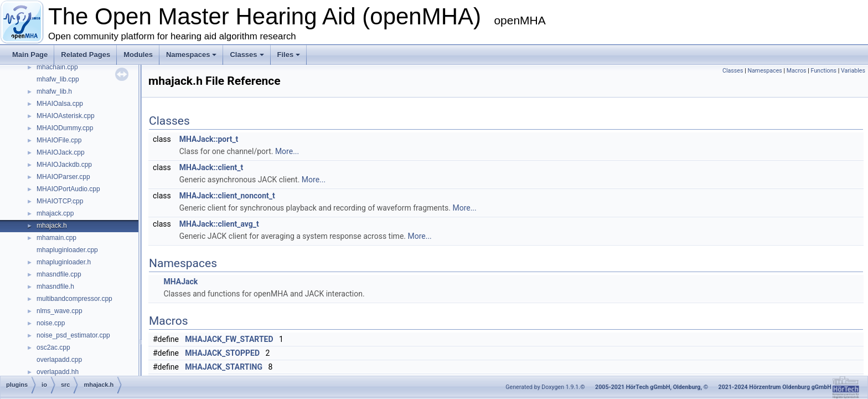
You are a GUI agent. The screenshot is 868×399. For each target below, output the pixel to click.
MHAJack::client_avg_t (219, 224)
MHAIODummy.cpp (65, 128)
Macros (797, 71)
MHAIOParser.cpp (63, 177)
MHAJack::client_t (211, 167)
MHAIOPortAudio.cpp (68, 189)
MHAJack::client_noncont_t (227, 196)
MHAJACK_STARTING (224, 367)
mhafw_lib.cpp (58, 79)
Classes (247, 55)
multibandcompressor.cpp (74, 299)
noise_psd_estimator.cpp (73, 335)
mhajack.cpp (55, 213)
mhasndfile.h (55, 287)
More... (287, 151)
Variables (853, 71)
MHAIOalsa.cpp (60, 104)
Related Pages (86, 55)
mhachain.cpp (57, 67)
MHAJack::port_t (209, 139)
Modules (138, 55)
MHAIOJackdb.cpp (64, 165)
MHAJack (180, 282)
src (66, 385)
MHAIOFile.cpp (59, 140)
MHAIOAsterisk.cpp (66, 116)
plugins (17, 385)
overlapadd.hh (58, 372)
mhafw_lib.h (54, 91)
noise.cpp (51, 323)
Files (289, 55)
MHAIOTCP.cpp (60, 201)
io (44, 385)
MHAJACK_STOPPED (222, 353)
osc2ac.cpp (53, 347)
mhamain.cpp (56, 238)
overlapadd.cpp (59, 360)
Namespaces (192, 55)
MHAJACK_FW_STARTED (229, 339)
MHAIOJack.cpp (61, 152)
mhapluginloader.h (64, 262)
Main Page (30, 55)
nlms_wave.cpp (60, 311)
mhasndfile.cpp (59, 274)
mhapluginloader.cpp (67, 250)
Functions (823, 71)
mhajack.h (52, 226)
